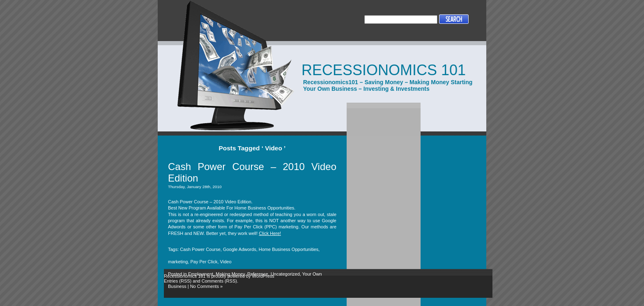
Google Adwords (240, 249)
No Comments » (206, 286)
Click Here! (270, 233)
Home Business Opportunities (289, 249)
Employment (201, 274)
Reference (258, 274)
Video (226, 262)
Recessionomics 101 (384, 70)
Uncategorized (285, 274)
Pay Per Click (204, 262)
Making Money (230, 274)
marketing (178, 262)
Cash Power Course (200, 249)
